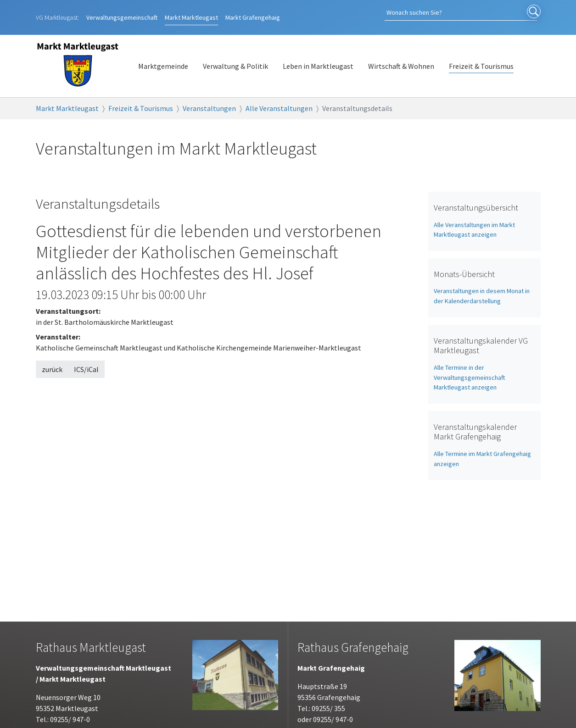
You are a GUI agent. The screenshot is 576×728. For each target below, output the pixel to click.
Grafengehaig (253, 12)
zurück (52, 360)
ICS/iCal (86, 360)
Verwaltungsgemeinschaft (122, 12)
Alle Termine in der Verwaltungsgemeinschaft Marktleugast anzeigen (470, 368)
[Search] (476, 13)
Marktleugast (191, 12)
